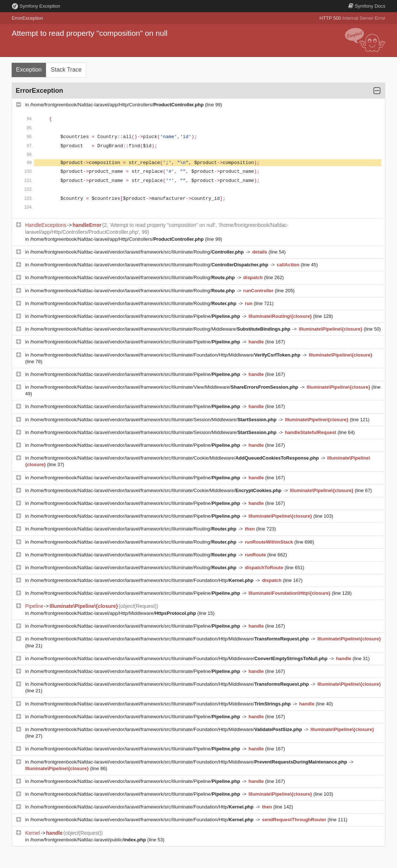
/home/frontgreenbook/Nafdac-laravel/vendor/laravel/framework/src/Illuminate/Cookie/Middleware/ (175, 458)
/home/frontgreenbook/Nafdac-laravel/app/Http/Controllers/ (118, 105)
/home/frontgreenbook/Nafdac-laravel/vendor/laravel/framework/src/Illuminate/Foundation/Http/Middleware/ (166, 355)
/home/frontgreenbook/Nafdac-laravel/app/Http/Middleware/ (114, 613)
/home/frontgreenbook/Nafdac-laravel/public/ (89, 840)
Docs (367, 6)
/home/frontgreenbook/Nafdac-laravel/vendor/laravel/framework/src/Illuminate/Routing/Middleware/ (161, 329)
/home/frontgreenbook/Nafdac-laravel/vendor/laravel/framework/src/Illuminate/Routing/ (138, 252)
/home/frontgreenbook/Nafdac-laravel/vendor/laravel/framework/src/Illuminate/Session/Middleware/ (154, 420)
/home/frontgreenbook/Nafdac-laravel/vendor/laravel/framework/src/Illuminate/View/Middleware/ (165, 387)
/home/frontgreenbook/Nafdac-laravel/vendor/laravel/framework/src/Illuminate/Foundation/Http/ (143, 580)
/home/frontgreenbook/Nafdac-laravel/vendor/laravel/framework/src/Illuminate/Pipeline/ (136, 316)
